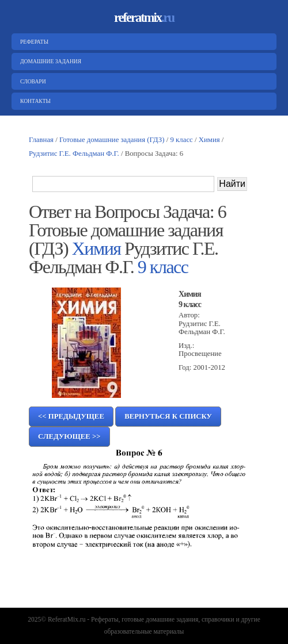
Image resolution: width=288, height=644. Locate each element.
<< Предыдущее (71, 416)
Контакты (34, 101)
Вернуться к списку (168, 416)
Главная (41, 140)
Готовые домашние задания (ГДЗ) (112, 140)
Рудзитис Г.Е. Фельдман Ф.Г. (74, 154)
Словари (32, 81)
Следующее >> (69, 436)
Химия (209, 140)
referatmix (144, 18)
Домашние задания (49, 61)
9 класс (182, 140)
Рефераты (33, 42)
